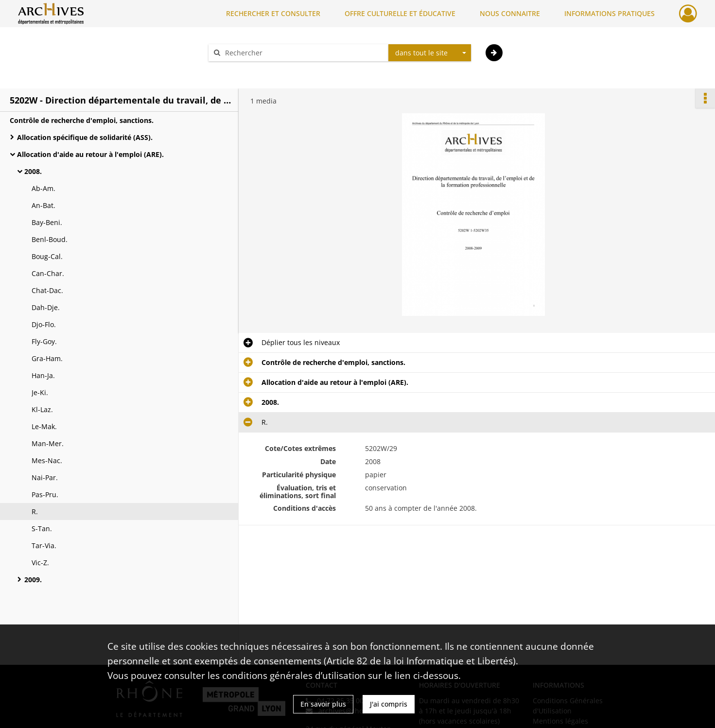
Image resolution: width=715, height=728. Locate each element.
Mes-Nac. (47, 460)
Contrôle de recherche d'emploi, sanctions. (82, 120)
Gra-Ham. (47, 358)
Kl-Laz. (42, 409)
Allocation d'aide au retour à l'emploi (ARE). (90, 154)
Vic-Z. (40, 563)
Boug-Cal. (47, 256)
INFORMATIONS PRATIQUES (610, 13)
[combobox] (430, 53)
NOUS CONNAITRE (510, 13)
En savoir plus (323, 704)
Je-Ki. (40, 392)
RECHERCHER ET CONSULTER (273, 13)
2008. (33, 171)
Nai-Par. (45, 477)
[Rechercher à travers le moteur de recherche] (303, 53)
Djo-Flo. (44, 324)
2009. (33, 580)
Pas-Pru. (45, 494)
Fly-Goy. (44, 341)
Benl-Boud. (50, 239)
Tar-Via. (44, 546)
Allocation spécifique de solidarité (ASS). (85, 137)
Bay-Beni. (47, 222)
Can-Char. (48, 273)
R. (35, 511)
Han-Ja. (43, 375)
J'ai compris (389, 704)
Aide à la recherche (246, 70)
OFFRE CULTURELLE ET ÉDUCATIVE (400, 13)
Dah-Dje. (46, 307)
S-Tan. (42, 529)
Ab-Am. (44, 188)
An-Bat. (44, 205)
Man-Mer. (48, 443)
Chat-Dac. (47, 290)
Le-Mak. (44, 426)
